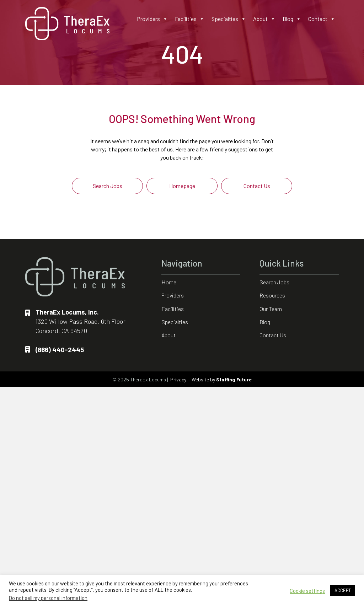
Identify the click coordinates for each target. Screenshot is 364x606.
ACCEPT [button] (343, 590)
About (264, 19)
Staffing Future (234, 379)
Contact (322, 19)
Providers (152, 19)
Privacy (178, 379)
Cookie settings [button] (307, 591)
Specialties (229, 19)
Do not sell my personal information (48, 598)
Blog (292, 19)
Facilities (190, 19)
